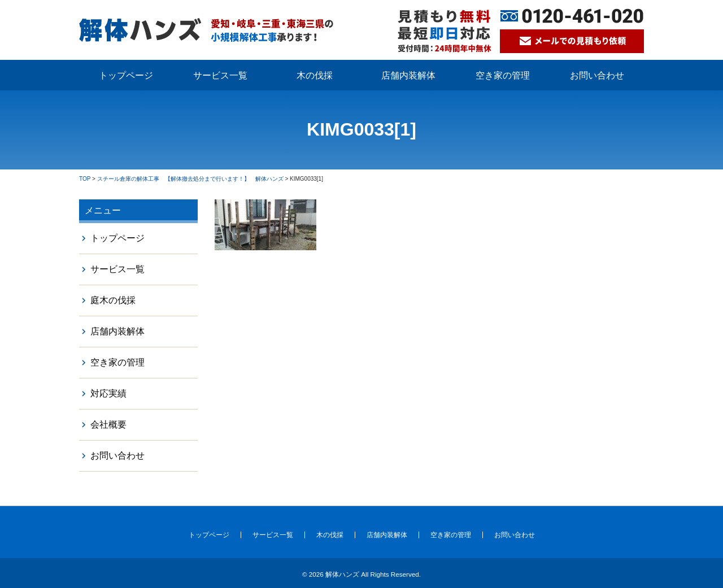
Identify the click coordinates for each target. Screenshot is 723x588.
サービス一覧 (220, 75)
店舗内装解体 (408, 75)
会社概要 (108, 424)
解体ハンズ (342, 574)
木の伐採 (315, 75)
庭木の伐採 (113, 300)
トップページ (126, 75)
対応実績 (108, 393)
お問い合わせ (597, 75)
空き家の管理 (503, 75)
